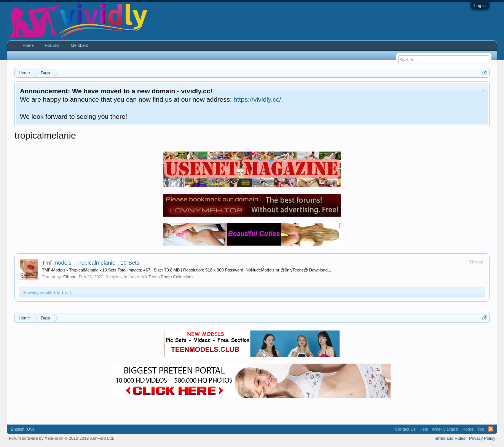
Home (28, 45)
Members (80, 45)
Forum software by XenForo (61, 438)
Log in (480, 6)
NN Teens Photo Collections (167, 277)
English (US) (22, 429)
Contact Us (405, 429)
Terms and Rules (450, 438)
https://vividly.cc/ (258, 99)
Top (481, 429)
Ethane (70, 277)
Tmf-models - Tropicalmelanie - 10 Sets (91, 263)
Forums (52, 45)
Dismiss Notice (483, 90)
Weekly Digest (445, 429)
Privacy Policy (482, 438)
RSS (491, 429)
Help (424, 429)
